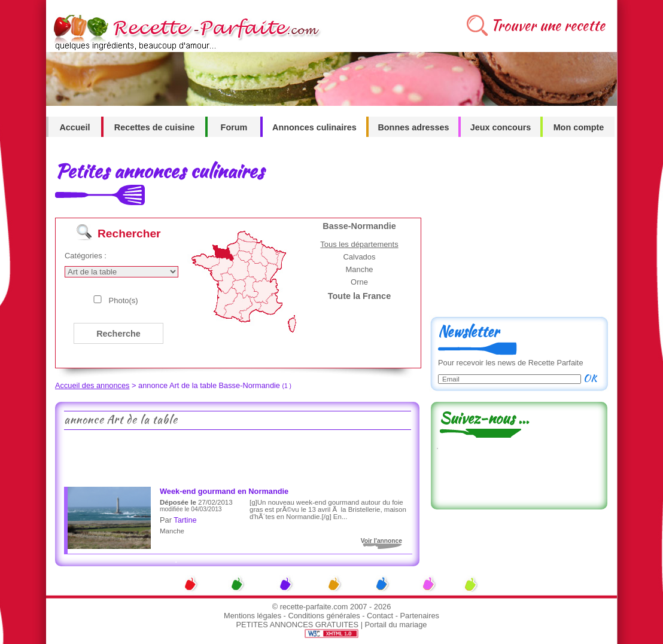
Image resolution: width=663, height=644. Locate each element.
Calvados (359, 257)
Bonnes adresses (413, 127)
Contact (380, 616)
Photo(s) (124, 300)
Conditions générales (324, 616)
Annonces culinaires (314, 127)
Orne (359, 282)
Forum (234, 127)
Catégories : (86, 256)
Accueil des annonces (92, 385)
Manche (359, 269)
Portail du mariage (396, 625)
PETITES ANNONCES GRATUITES (298, 625)
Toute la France (359, 296)
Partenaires (420, 616)
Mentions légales (253, 616)
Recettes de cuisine (154, 127)
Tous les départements (359, 244)
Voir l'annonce (381, 541)
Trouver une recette (548, 25)
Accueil (74, 127)
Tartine (185, 520)
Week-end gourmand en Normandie (224, 491)
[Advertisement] (237, 457)
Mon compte (579, 127)
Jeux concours (501, 127)
